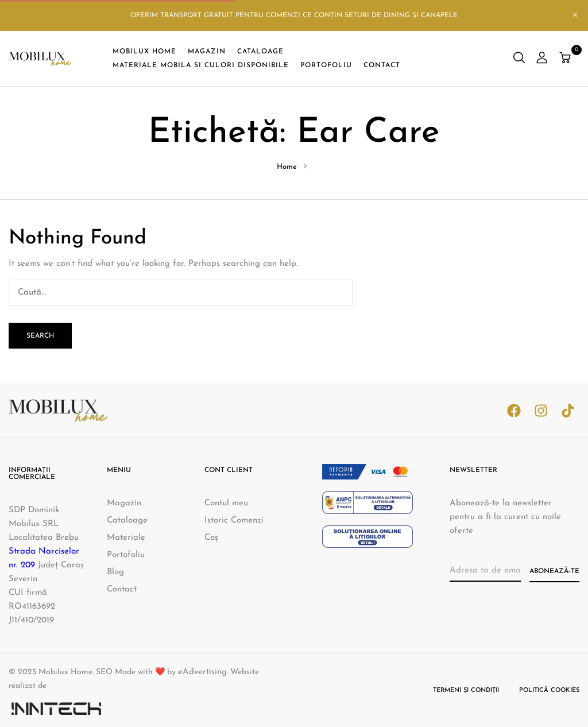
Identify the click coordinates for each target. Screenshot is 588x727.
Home (287, 167)
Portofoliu (126, 555)
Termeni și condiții (466, 691)
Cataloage (127, 521)
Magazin (124, 503)
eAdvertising (202, 672)
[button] (566, 59)
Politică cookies (549, 691)
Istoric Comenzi (234, 521)
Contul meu (226, 503)
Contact (122, 589)
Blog (115, 572)
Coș (211, 538)
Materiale (126, 538)
